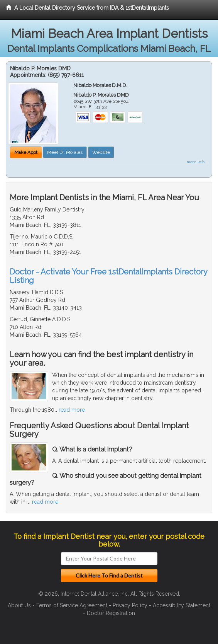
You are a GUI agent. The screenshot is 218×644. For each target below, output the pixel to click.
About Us (19, 605)
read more (72, 410)
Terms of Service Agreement (72, 605)
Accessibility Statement (182, 605)
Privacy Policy (130, 605)
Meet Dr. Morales (65, 152)
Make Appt (26, 152)
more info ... (197, 162)
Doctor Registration (111, 613)
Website (101, 152)
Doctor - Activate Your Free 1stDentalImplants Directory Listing (108, 276)
